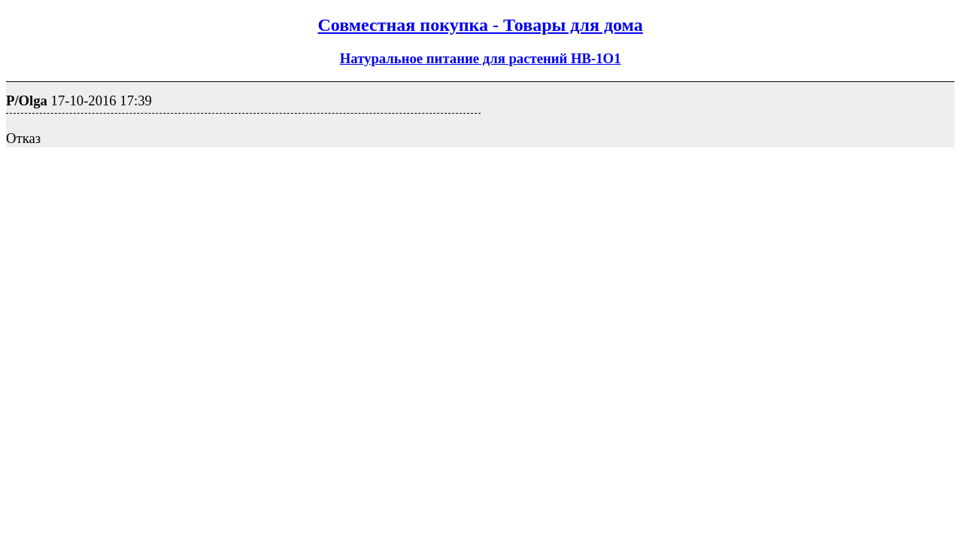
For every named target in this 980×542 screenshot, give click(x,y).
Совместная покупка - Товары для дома (480, 25)
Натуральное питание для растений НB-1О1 (481, 58)
